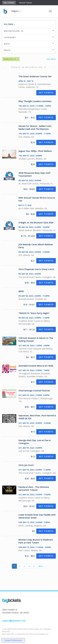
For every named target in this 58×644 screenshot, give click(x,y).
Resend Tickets (26, 3)
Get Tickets (46, 93)
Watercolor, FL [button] (29, 31)
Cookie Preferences (13, 640)
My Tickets (9, 3)
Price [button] (29, 50)
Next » (41, 566)
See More (51, 59)
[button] (16, 11)
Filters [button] (10, 24)
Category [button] (29, 37)
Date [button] (29, 44)
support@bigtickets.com (14, 621)
